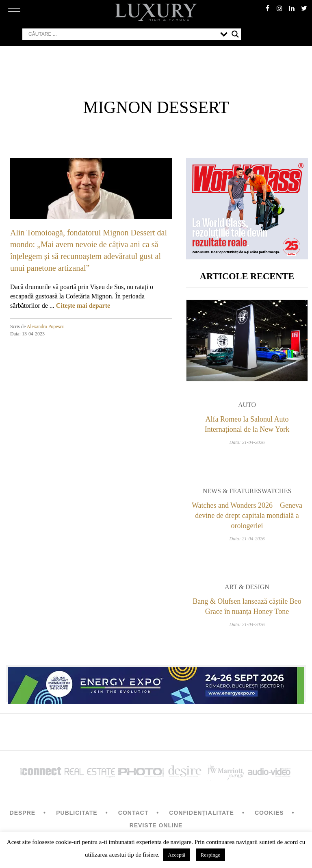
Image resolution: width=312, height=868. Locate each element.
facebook (267, 8)
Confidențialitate (201, 813)
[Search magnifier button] (235, 34)
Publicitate (77, 813)
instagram (279, 8)
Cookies (269, 813)
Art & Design (247, 587)
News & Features (232, 491)
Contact (133, 813)
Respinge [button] (210, 855)
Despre (23, 813)
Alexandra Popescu (46, 326)
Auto (247, 405)
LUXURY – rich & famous (156, 12)
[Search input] (122, 34)
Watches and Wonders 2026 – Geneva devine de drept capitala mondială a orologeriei (247, 516)
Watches (277, 491)
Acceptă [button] (177, 855)
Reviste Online (156, 825)
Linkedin (292, 8)
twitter (304, 8)
